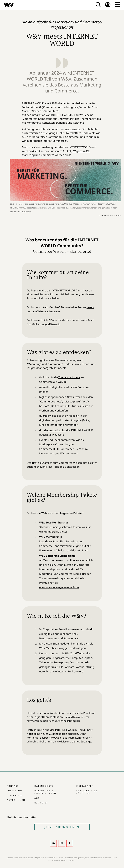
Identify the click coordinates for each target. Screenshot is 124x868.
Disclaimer (15, 795)
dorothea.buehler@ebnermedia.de (59, 587)
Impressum (15, 791)
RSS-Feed (41, 803)
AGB (37, 798)
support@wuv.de (51, 324)
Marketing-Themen (51, 467)
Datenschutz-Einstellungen (45, 792)
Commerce (59, 141)
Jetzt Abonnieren (62, 827)
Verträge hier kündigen (87, 792)
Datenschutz (44, 786)
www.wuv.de (73, 129)
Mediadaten (85, 786)
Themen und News (69, 377)
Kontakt (13, 786)
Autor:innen (16, 800)
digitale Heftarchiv (55, 430)
